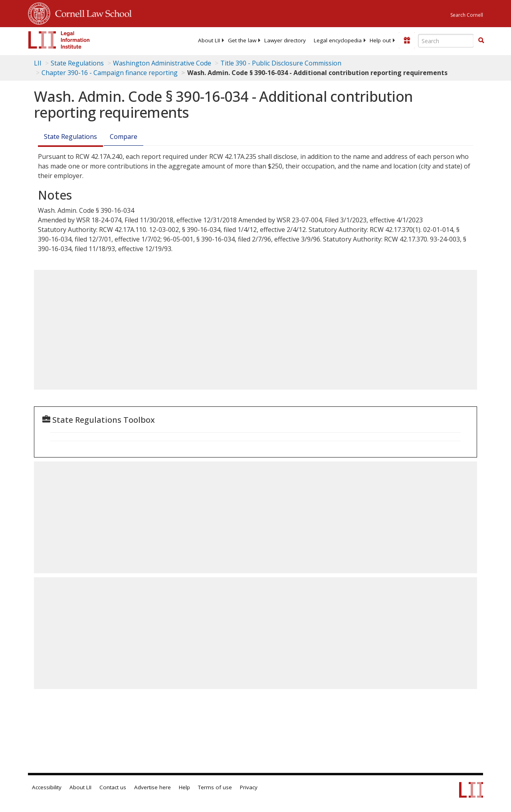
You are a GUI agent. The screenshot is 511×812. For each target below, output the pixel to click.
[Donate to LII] (407, 40)
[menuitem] (209, 40)
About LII (209, 40)
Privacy (249, 787)
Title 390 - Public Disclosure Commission (281, 63)
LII (38, 63)
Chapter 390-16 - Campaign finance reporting (110, 73)
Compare (124, 137)
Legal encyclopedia (338, 40)
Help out (380, 40)
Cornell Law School (91, 12)
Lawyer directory (285, 40)
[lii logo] (59, 40)
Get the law (242, 40)
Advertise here (153, 787)
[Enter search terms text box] (446, 41)
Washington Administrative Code (162, 63)
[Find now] (481, 41)
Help (184, 787)
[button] (481, 40)
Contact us (113, 787)
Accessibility (47, 787)
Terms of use (215, 787)
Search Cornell (467, 15)
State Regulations (77, 63)
